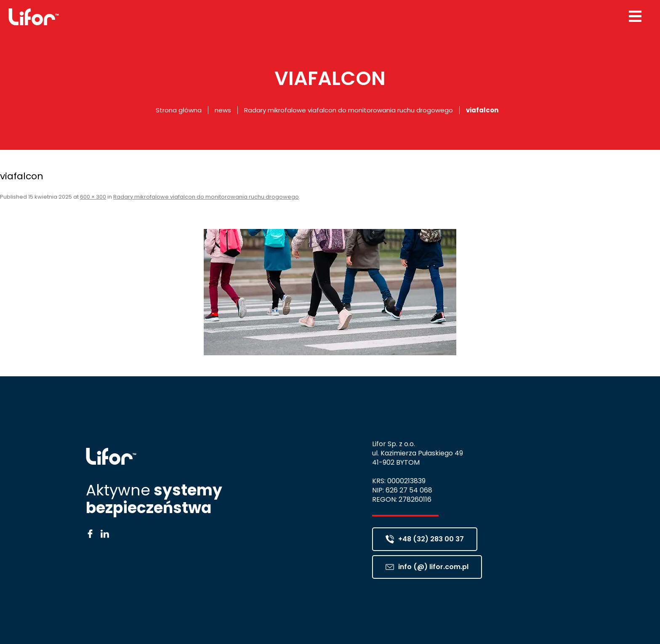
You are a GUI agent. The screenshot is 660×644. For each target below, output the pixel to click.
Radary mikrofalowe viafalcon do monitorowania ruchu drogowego (349, 110)
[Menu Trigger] (635, 16)
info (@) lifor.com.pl (427, 567)
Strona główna (179, 110)
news (223, 110)
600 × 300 (93, 197)
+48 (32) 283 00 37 (425, 539)
